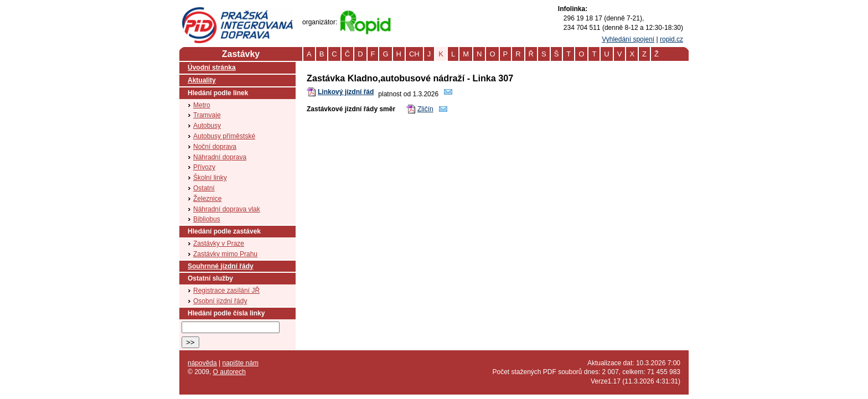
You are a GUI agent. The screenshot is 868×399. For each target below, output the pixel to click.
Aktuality (202, 80)
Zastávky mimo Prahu (225, 254)
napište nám (241, 363)
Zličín (425, 109)
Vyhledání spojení (628, 39)
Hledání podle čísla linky (226, 313)
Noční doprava (215, 147)
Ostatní (204, 188)
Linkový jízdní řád (346, 92)
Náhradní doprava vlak (227, 209)
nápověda (202, 363)
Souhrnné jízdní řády (221, 266)
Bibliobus (207, 219)
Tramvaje (207, 115)
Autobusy (207, 126)
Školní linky (210, 178)
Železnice (207, 199)
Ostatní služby (210, 278)
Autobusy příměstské (224, 136)
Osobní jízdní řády (220, 301)
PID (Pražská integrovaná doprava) (237, 12)
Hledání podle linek (218, 93)
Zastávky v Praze (219, 243)
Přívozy (204, 167)
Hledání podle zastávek (224, 231)
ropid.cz (671, 39)
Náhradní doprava (220, 157)
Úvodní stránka (212, 68)
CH (414, 54)
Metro (202, 105)
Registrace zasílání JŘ (226, 291)
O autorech (229, 372)
